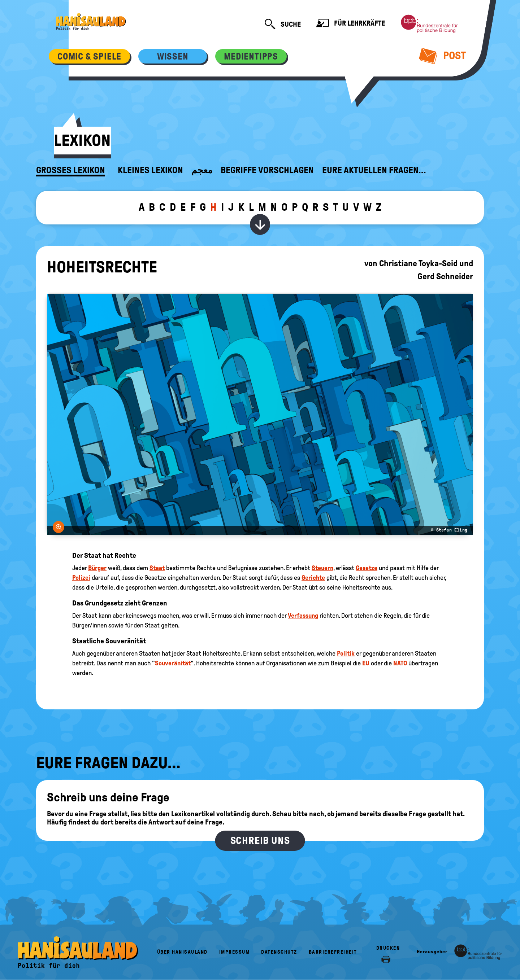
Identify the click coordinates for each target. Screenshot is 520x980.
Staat (157, 568)
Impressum (235, 952)
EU (366, 663)
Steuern (322, 568)
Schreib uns (260, 841)
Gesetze (367, 568)
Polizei (81, 578)
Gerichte (313, 578)
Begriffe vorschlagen (267, 170)
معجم (202, 170)
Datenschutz (279, 952)
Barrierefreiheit (333, 952)
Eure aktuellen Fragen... (374, 170)
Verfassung (303, 616)
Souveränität (173, 663)
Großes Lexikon (71, 170)
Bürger (97, 568)
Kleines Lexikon (150, 170)
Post (443, 56)
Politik (346, 653)
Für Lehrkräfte (351, 24)
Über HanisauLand (182, 952)
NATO (400, 663)
